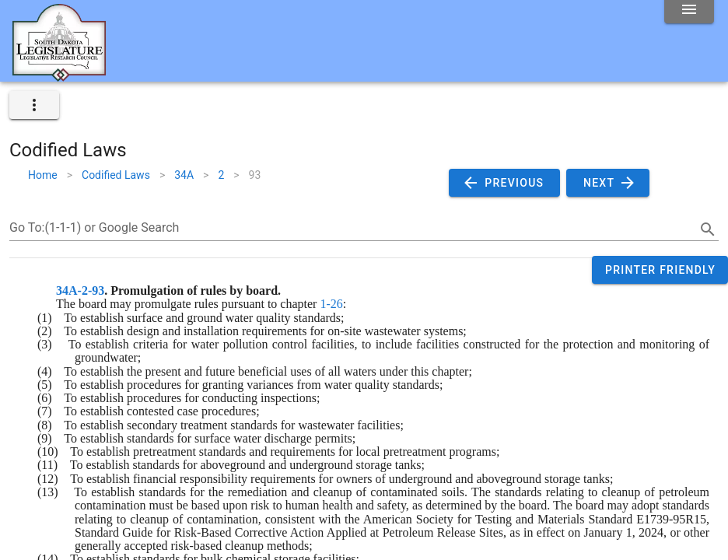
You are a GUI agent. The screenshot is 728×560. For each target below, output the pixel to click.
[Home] (59, 75)
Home (43, 175)
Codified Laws (116, 175)
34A (184, 175)
